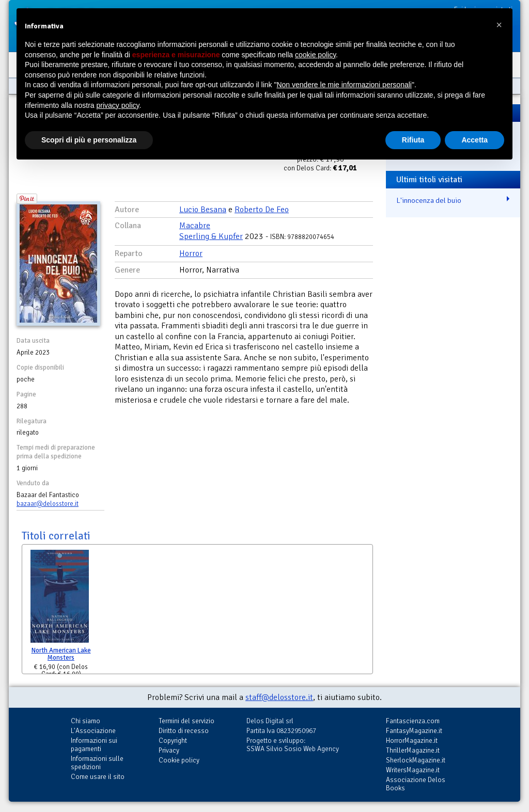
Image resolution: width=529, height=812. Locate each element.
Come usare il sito (98, 777)
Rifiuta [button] (413, 140)
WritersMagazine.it (413, 770)
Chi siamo (85, 721)
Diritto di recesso (184, 731)
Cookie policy (179, 760)
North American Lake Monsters (61, 654)
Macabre (195, 226)
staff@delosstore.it (279, 697)
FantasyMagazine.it (414, 731)
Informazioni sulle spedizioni (97, 763)
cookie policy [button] (315, 55)
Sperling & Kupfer (211, 236)
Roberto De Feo (262, 210)
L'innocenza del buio (429, 200)
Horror (191, 253)
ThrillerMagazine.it (413, 750)
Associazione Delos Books (416, 784)
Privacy (169, 750)
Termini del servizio (186, 721)
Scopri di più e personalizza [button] (89, 140)
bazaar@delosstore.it (48, 504)
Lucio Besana (203, 210)
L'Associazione (93, 731)
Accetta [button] (474, 140)
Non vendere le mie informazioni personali (344, 85)
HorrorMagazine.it (412, 741)
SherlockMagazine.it (416, 760)
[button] (499, 25)
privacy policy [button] (118, 105)
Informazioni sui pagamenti (94, 745)
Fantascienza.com (413, 721)
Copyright (173, 741)
